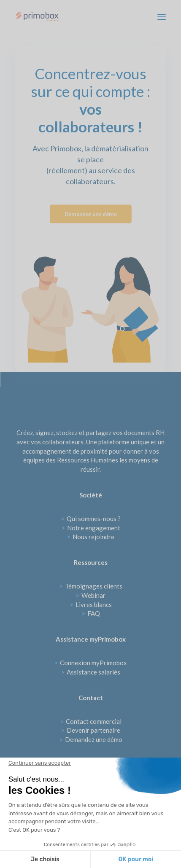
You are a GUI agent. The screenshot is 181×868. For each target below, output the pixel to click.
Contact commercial (91, 721)
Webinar (90, 595)
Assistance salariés (90, 672)
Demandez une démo (90, 214)
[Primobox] (37, 17)
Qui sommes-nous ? (91, 519)
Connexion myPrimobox (90, 663)
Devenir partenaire (90, 730)
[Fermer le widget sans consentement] (40, 763)
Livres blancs (91, 605)
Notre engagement (91, 528)
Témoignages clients (91, 586)
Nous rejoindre (90, 537)
